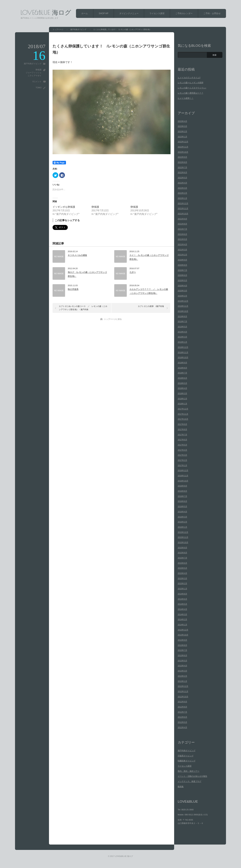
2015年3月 (182, 578)
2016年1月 (182, 527)
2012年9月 (182, 702)
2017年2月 (182, 460)
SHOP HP (104, 13)
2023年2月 (182, 131)
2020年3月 (182, 291)
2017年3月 (182, 455)
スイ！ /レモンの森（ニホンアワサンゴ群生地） (149, 257)
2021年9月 (182, 219)
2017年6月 (182, 440)
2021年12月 (183, 203)
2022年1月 (182, 198)
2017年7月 (182, 435)
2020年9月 (182, 260)
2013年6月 (182, 655)
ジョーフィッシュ (34, 73)
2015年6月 (182, 563)
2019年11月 (183, 306)
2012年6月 (182, 717)
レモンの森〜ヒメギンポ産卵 (190, 83)
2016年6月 (182, 501)
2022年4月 (182, 183)
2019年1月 (182, 342)
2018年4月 (182, 388)
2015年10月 (183, 542)
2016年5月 (182, 506)
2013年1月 (182, 681)
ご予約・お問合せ (212, 13)
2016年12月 (183, 470)
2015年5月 (182, 568)
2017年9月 (182, 424)
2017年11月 (183, 414)
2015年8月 (182, 553)
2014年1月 (182, 625)
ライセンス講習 (157, 13)
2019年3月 (182, 337)
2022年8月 (182, 162)
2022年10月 (183, 152)
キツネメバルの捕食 (77, 255)
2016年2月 (182, 522)
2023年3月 (182, 126)
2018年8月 (182, 368)
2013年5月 (182, 661)
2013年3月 (182, 671)
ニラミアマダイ (35, 76)
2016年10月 (183, 481)
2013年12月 (183, 630)
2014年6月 (182, 599)
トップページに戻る (113, 319)
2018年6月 (182, 378)
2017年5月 (182, 445)
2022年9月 (182, 157)
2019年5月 (182, 327)
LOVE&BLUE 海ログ (46, 12)
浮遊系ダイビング (186, 756)
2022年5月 (182, 178)
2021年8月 (182, 224)
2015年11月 (183, 537)
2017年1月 (182, 465)
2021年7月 (182, 229)
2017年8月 (182, 429)
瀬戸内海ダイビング (33, 64)
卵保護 (39, 70)
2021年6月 (182, 234)
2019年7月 (182, 321)
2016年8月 (182, 491)
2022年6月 (182, 172)
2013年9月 (182, 640)
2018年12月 (183, 347)
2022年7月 (182, 167)
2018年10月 (183, 357)
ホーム (85, 13)
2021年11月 (183, 208)
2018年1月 (182, 404)
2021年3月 (182, 250)
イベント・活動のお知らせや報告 (192, 776)
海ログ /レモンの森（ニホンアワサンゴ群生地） (87, 274)
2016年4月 (182, 512)
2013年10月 (183, 635)
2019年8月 (182, 316)
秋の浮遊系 (73, 289)
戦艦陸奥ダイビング (187, 761)
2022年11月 (183, 147)
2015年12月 (183, 532)
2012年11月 (183, 691)
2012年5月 (182, 722)
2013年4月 (182, 666)
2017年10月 (183, 419)
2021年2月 (182, 255)
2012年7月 (182, 712)
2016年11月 (183, 476)
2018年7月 (182, 373)
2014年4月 (182, 609)
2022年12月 (183, 142)
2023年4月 (182, 121)
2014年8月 (182, 594)
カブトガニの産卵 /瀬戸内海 (151, 306)
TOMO (39, 88)
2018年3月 (182, 393)
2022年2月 (182, 193)
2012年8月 (182, 707)
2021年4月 (182, 244)
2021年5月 (182, 239)
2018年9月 (182, 363)
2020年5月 (182, 280)
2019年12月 (183, 301)
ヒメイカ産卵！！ (186, 98)
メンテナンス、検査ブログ (190, 781)
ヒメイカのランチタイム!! (189, 78)
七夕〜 (133, 272)
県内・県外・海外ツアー (189, 771)
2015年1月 (182, 589)
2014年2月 (182, 619)
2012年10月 (183, 697)
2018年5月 (182, 383)
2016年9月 (182, 486)
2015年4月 (182, 573)
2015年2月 (182, 583)
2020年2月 (182, 296)
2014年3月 (182, 614)
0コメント (37, 81)
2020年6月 (182, 275)
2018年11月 (183, 352)
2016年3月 (182, 517)
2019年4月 (182, 332)
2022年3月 (182, 188)
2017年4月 (182, 450)
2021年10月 (183, 214)
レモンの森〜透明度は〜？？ (190, 93)
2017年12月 (183, 409)
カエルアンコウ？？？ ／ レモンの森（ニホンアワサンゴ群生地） (149, 291)
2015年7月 (182, 558)
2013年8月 (182, 645)
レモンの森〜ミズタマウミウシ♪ (192, 88)
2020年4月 (182, 286)
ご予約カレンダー (184, 13)
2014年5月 (182, 604)
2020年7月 (182, 270)
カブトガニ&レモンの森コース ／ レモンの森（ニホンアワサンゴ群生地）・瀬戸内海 (83, 308)
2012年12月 (183, 686)
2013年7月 (182, 650)
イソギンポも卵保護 (64, 207)
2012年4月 (182, 727)
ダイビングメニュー (129, 13)
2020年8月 (182, 265)
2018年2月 (182, 399)
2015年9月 (182, 548)
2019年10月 (183, 311)
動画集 (181, 787)
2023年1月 (182, 137)
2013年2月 (182, 676)
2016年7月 (182, 496)
